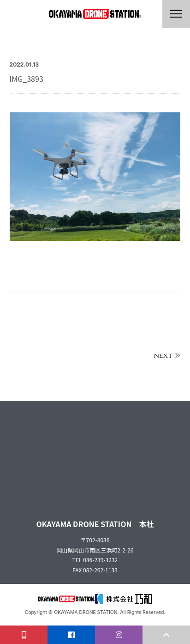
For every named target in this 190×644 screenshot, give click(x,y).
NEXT (163, 356)
